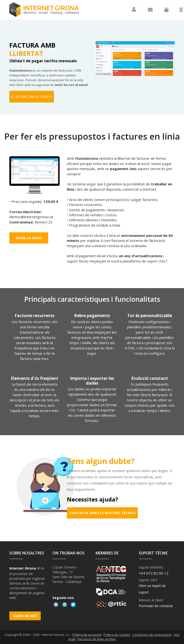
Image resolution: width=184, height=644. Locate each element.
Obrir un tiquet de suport (152, 589)
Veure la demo (29, 238)
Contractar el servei (32, 97)
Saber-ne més (25, 616)
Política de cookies (117, 635)
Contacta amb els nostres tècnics (102, 513)
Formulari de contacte (156, 606)
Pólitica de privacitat (87, 635)
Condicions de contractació (152, 635)
